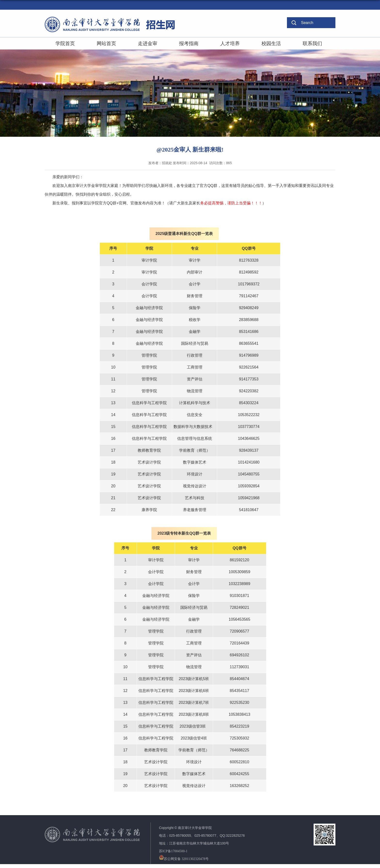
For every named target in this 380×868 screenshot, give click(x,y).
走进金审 (148, 43)
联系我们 (312, 43)
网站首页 (106, 43)
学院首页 (65, 43)
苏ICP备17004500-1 (173, 851)
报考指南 (189, 43)
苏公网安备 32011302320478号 (184, 859)
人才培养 (230, 43)
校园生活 (271, 43)
